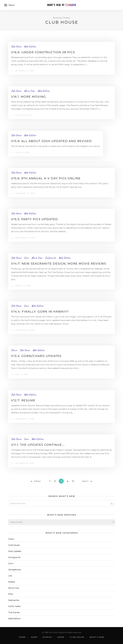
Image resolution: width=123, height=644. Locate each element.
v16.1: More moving (29, 97)
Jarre (61, 637)
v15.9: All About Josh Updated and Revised (51, 141)
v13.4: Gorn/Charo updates (36, 356)
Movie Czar (29, 91)
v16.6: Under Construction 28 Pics (43, 52)
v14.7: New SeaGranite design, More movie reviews (59, 264)
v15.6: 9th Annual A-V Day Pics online (46, 178)
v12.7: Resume (23, 400)
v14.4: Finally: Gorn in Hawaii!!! (40, 312)
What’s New (97, 637)
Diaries (47, 637)
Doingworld (14, 557)
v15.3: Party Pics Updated (34, 219)
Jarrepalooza (15, 570)
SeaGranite (50, 258)
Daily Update (15, 551)
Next (86, 481)
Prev (38, 481)
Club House (16, 46)
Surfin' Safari (15, 606)
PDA (11, 594)
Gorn (26, 258)
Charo (14, 350)
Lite (10, 576)
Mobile (12, 582)
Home (22, 637)
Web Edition (30, 46)
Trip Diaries (14, 612)
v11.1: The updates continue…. (38, 445)
